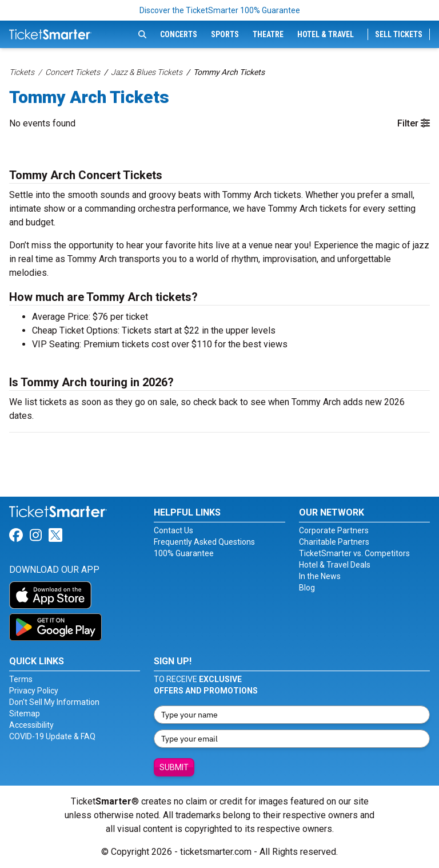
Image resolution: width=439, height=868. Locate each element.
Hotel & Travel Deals (335, 565)
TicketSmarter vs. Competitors (354, 553)
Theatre (268, 34)
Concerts (179, 34)
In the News (320, 576)
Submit (174, 767)
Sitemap (25, 714)
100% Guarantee (184, 553)
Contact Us (173, 530)
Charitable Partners (334, 542)
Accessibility (31, 725)
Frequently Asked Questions (204, 542)
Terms (21, 679)
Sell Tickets (399, 34)
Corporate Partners (334, 530)
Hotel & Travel (326, 34)
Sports (225, 34)
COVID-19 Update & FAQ (52, 736)
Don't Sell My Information (54, 702)
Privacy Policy (34, 691)
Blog (307, 588)
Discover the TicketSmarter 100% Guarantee (220, 10)
